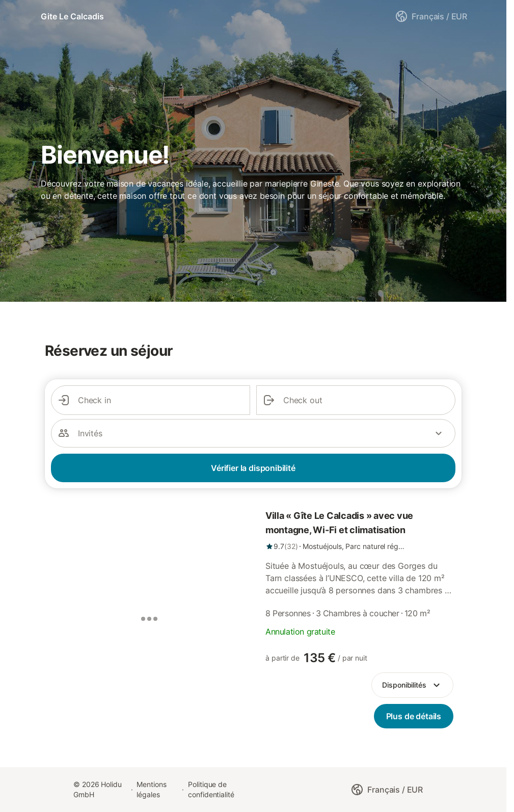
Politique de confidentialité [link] (211, 789)
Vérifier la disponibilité (253, 468)
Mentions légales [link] (151, 789)
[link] (359, 530)
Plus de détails (414, 716)
